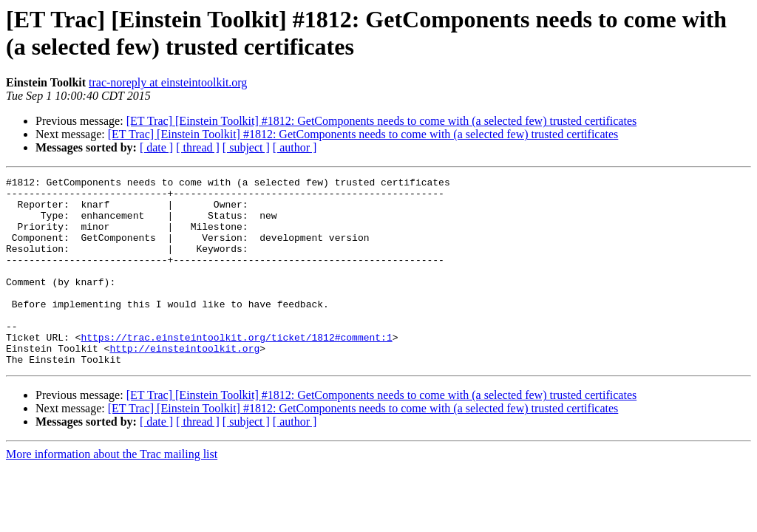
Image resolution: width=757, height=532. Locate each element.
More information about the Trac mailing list (112, 492)
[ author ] (295, 147)
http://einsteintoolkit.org (184, 383)
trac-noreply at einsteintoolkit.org (168, 82)
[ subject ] (246, 147)
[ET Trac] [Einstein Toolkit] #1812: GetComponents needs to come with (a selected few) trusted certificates (382, 121)
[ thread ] (198, 147)
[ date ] (156, 147)
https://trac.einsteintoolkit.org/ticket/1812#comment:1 (236, 370)
